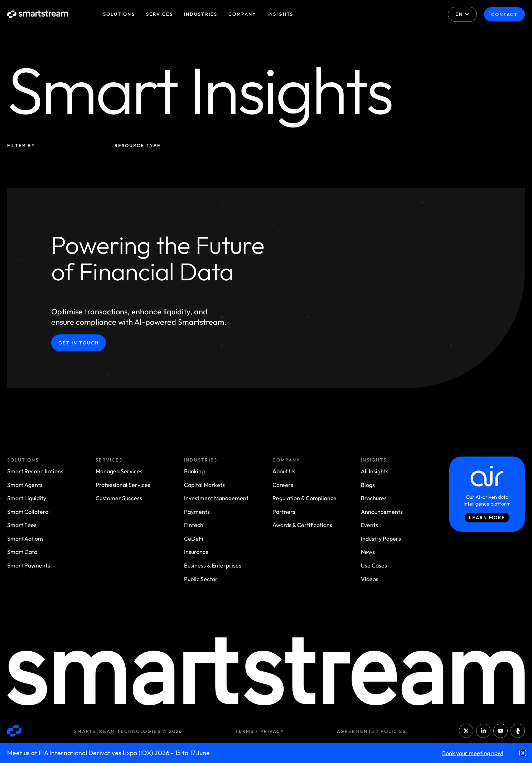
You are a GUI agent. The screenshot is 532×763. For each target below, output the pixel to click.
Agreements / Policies (371, 731)
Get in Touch (79, 343)
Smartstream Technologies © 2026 (128, 731)
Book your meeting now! (473, 753)
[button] (523, 753)
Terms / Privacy (260, 731)
